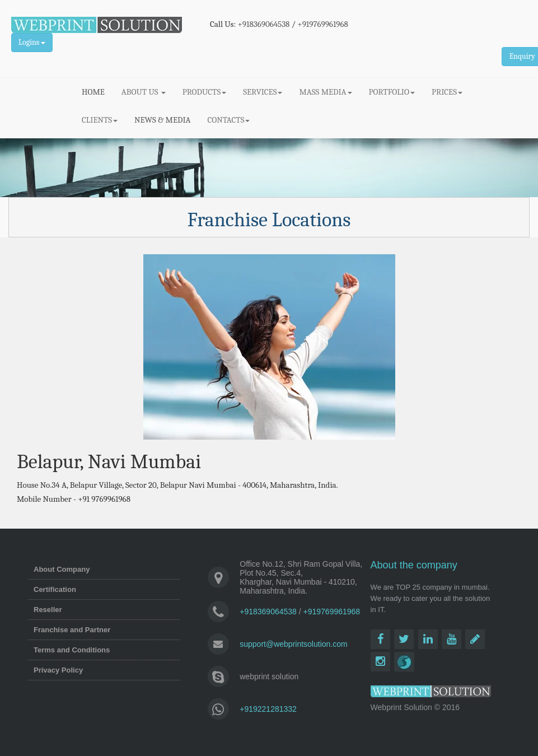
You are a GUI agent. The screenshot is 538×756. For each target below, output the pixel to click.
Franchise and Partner (72, 630)
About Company (62, 569)
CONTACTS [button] (229, 120)
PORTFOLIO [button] (392, 92)
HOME (97, 91)
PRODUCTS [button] (204, 92)
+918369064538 (264, 24)
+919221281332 (268, 709)
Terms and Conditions (72, 650)
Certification (55, 589)
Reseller (48, 610)
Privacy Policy (58, 670)
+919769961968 (323, 24)
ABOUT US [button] (144, 92)
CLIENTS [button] (100, 120)
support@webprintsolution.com (293, 644)
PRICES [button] (447, 92)
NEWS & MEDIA (162, 120)
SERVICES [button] (263, 92)
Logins (32, 42)
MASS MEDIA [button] (325, 92)
